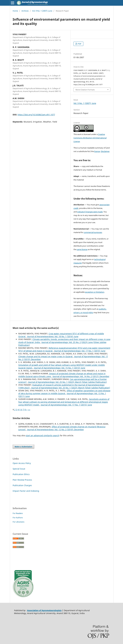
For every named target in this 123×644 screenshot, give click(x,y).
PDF (79, 44)
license (97, 151)
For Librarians (18, 522)
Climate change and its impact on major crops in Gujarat (46, 356)
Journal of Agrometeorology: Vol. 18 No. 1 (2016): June (53, 336)
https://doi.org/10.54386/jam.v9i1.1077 (36, 115)
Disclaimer (105, 151)
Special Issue (19, 469)
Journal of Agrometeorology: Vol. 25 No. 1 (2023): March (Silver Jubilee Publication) (67, 382)
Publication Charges (22, 485)
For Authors (18, 518)
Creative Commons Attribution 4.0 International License (90, 138)
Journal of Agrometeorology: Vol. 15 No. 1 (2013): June (60, 368)
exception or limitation (95, 292)
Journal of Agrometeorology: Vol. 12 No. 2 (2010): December (56, 429)
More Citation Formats (85, 90)
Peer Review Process (22, 480)
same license (82, 249)
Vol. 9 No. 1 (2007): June (42, 11)
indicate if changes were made (90, 212)
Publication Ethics (21, 474)
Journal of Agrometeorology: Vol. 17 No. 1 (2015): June (80, 351)
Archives (25, 11)
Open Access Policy (22, 463)
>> (29, 410)
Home (15, 11)
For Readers (18, 513)
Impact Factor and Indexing (26, 491)
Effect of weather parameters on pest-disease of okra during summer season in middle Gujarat (64, 392)
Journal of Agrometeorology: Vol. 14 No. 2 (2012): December (81, 376)
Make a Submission (23, 447)
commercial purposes (93, 232)
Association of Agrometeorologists (44, 610)
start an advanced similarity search (43, 435)
